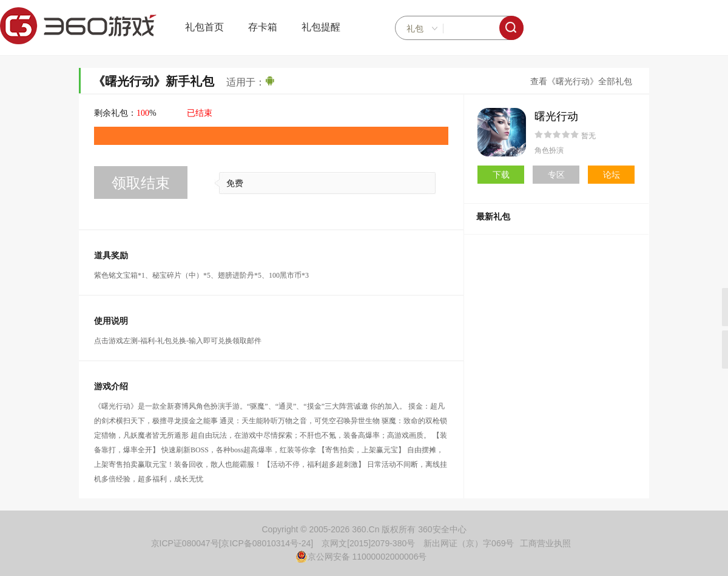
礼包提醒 (321, 27)
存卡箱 (263, 27)
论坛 (612, 175)
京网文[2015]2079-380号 (368, 543)
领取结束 (141, 183)
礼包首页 (204, 27)
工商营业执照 (545, 543)
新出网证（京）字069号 (469, 543)
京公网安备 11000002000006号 (361, 557)
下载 (501, 175)
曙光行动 (556, 116)
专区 (556, 175)
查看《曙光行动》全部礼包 (581, 82)
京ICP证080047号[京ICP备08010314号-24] (232, 543)
